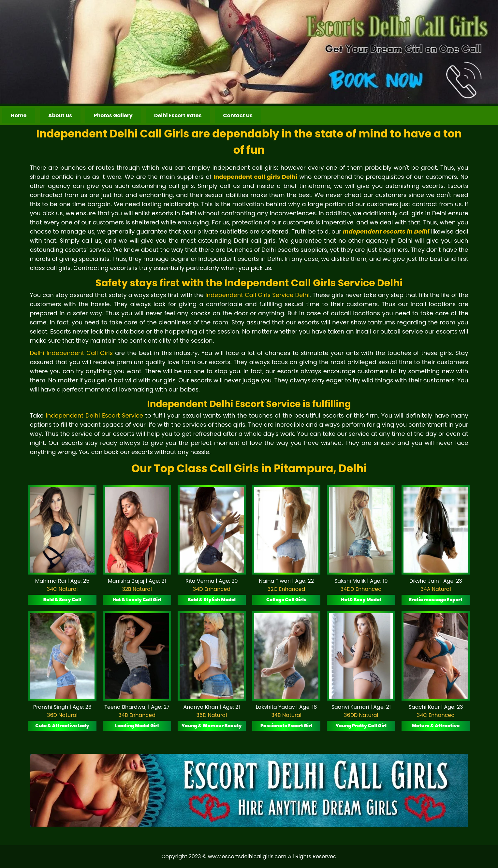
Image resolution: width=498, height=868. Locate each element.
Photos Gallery (113, 115)
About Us (60, 115)
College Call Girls (286, 600)
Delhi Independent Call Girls (71, 353)
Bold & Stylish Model (212, 600)
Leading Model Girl (137, 726)
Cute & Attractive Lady (62, 726)
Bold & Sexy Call (62, 600)
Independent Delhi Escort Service (94, 415)
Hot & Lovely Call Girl (137, 600)
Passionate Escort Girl (286, 726)
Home (19, 115)
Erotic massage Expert (436, 600)
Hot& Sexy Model (361, 600)
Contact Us (238, 115)
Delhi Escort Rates (178, 115)
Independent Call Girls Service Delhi (257, 295)
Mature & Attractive (436, 726)
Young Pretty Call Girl (361, 726)
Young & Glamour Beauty (212, 726)
